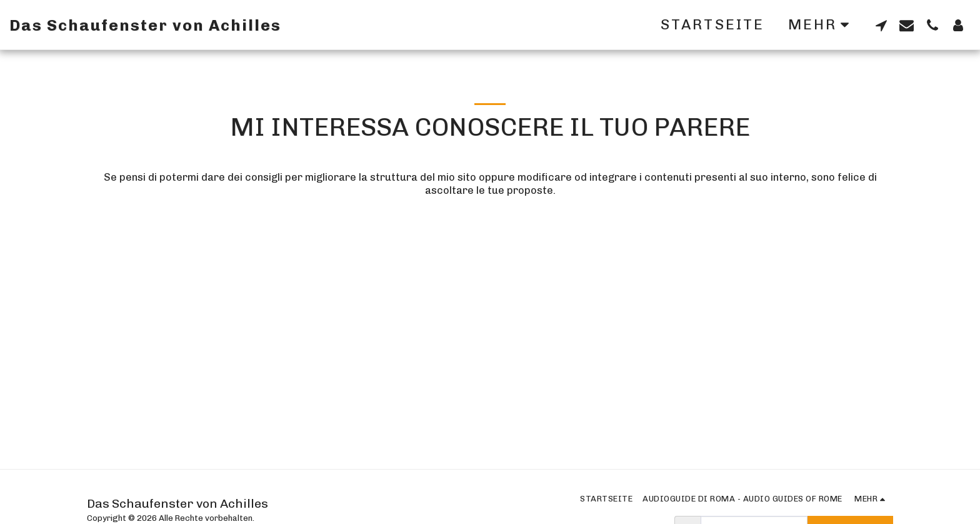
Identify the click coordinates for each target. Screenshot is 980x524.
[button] (881, 25)
